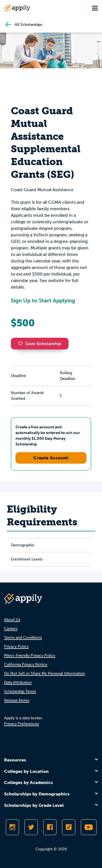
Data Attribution (18, 682)
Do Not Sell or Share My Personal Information (44, 673)
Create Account (51, 458)
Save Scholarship (40, 344)
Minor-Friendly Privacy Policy (30, 655)
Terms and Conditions (23, 638)
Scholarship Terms (20, 691)
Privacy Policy (16, 647)
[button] (22, 343)
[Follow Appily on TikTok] (69, 827)
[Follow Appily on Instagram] (12, 827)
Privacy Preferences (21, 724)
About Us (12, 620)
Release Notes (17, 700)
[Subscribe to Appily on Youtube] (89, 827)
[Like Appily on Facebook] (50, 827)
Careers (11, 629)
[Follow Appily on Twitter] (31, 827)
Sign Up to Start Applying (43, 300)
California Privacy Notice (26, 664)
